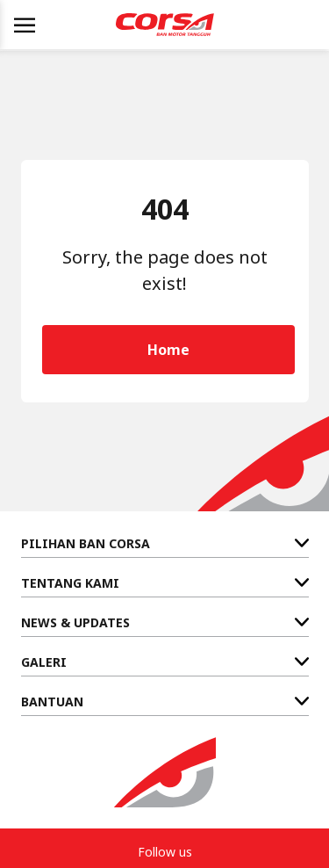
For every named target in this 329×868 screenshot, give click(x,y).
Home (168, 350)
